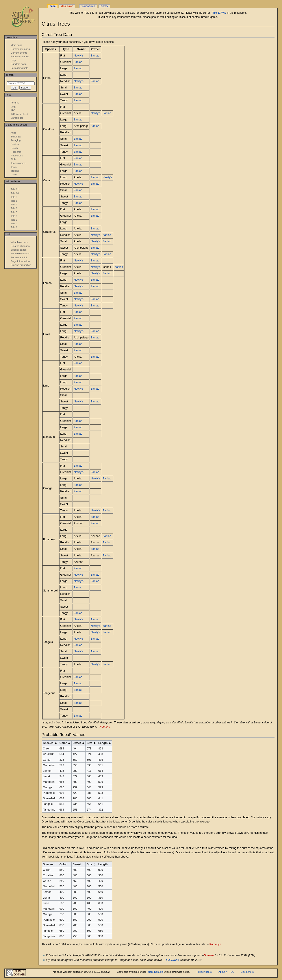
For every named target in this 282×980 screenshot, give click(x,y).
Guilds (14, 148)
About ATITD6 (226, 972)
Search (10, 75)
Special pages (19, 250)
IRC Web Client (19, 114)
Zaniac (95, 56)
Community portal (20, 49)
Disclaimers (247, 972)
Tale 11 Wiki (219, 13)
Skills (14, 159)
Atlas (13, 133)
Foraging (16, 140)
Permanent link (19, 257)
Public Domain (155, 972)
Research (16, 152)
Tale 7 (14, 205)
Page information (20, 261)
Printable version (20, 253)
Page (53, 6)
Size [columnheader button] (90, 743)
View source (88, 6)
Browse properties (21, 265)
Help (13, 60)
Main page (17, 45)
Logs (13, 107)
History (104, 6)
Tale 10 (15, 193)
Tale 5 (14, 212)
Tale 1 (14, 227)
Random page (19, 64)
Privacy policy (204, 972)
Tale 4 (14, 216)
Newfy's (79, 56)
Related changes (20, 246)
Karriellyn (215, 944)
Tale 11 (15, 189)
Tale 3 (14, 220)
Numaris (105, 727)
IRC (13, 110)
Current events (19, 53)
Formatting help (19, 68)
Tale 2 (14, 223)
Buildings (16, 137)
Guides (15, 144)
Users (14, 175)
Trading (15, 171)
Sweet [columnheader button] (77, 743)
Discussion (67, 6)
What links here (19, 242)
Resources (17, 156)
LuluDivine (173, 960)
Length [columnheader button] (103, 743)
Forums (15, 103)
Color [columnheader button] (63, 743)
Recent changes (20, 56)
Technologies (18, 163)
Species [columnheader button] (48, 743)
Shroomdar (17, 118)
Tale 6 (14, 208)
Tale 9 (14, 197)
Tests (14, 167)
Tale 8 (14, 201)
